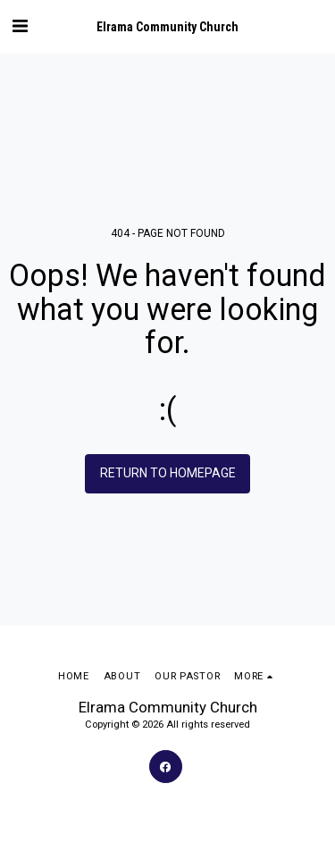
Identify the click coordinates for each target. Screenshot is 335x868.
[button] (20, 26)
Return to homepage (168, 473)
